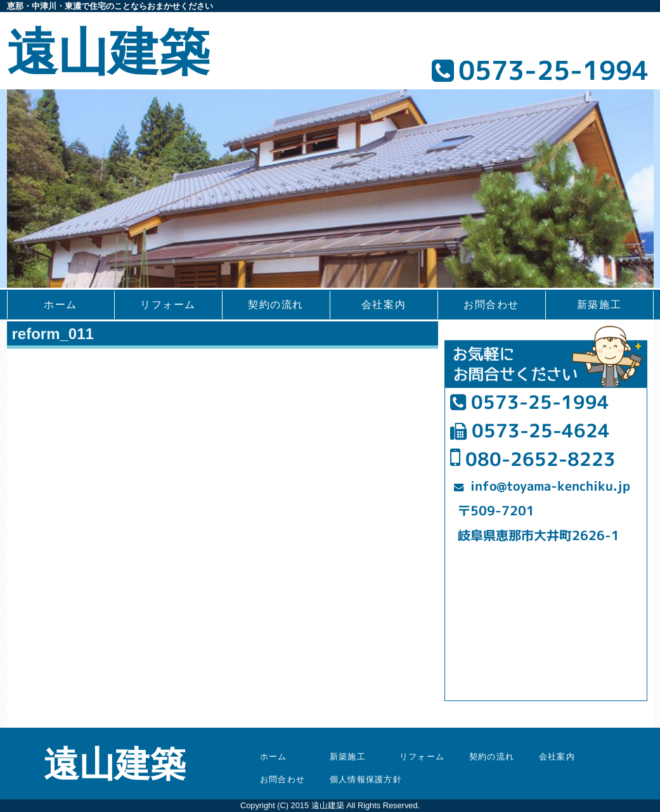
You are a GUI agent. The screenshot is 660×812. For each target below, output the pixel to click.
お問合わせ (491, 305)
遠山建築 (108, 53)
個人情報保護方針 (366, 779)
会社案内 (384, 305)
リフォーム (168, 305)
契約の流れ (276, 305)
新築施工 (599, 305)
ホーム (61, 305)
